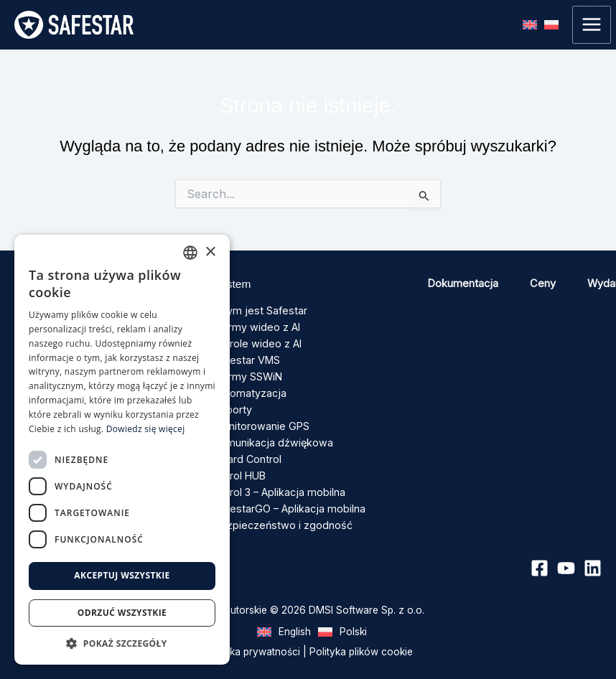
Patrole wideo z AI (256, 342)
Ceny (543, 284)
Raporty (232, 405)
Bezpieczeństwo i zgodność (280, 515)
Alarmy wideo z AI (255, 327)
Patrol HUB (239, 468)
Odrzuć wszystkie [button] (122, 613)
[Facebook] (540, 558)
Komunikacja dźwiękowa (271, 436)
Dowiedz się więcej (146, 429)
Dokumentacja (463, 284)
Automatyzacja (248, 389)
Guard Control (247, 452)
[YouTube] (566, 558)
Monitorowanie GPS (260, 421)
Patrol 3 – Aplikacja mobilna (277, 484)
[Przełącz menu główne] (592, 25)
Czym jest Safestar (257, 311)
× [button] (210, 252)
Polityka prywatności (252, 642)
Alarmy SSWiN (247, 373)
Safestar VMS (246, 357)
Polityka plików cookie (361, 642)
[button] (122, 643)
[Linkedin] (593, 558)
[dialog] (122, 450)
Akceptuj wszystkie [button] (122, 575)
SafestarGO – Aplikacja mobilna (286, 499)
